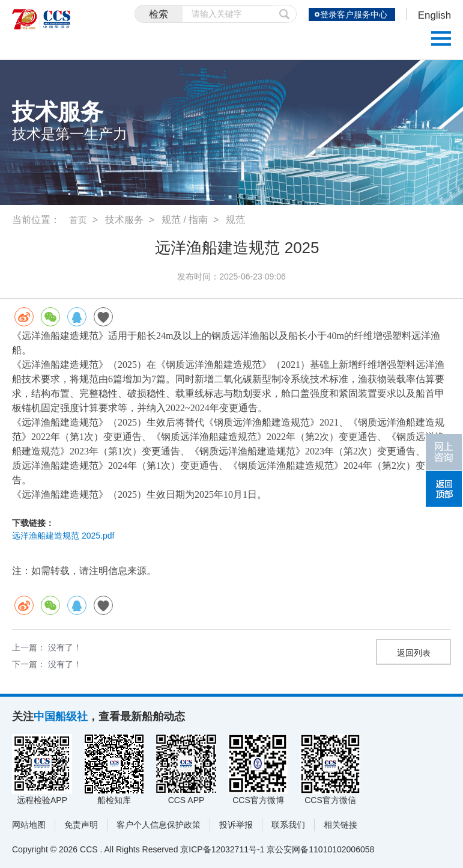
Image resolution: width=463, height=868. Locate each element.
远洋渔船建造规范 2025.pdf (63, 536)
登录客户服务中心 (351, 14)
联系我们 (288, 825)
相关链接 (340, 825)
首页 (79, 220)
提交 (279, 14)
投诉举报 (236, 825)
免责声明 (81, 825)
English (433, 16)
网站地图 (29, 825)
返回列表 (414, 653)
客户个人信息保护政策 (159, 825)
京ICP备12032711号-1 (222, 849)
